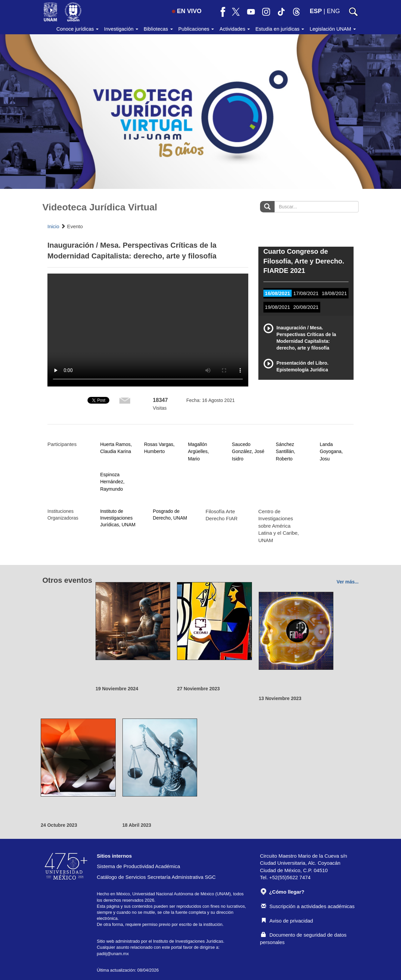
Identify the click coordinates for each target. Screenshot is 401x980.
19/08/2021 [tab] (277, 307)
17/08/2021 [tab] (306, 293)
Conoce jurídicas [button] (77, 29)
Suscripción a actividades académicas (308, 906)
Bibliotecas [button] (158, 29)
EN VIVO (187, 11)
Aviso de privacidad (287, 921)
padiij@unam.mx (113, 954)
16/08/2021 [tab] (277, 293)
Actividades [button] (235, 29)
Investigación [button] (121, 29)
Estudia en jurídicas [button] (280, 29)
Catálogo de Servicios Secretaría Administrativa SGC (156, 877)
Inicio (53, 226)
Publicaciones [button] (196, 29)
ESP (316, 11)
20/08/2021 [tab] (306, 307)
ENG (333, 11)
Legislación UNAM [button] (333, 29)
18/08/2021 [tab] (334, 293)
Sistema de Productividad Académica (139, 866)
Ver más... (348, 582)
